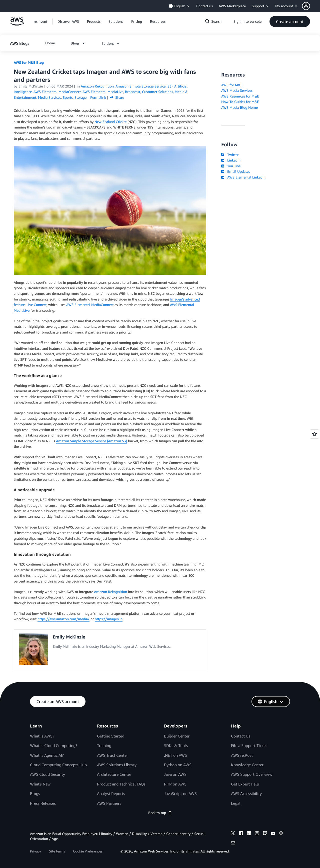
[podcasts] (281, 834)
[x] (233, 834)
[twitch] (265, 834)
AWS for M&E (232, 85)
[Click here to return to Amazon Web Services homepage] (17, 24)
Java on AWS (175, 774)
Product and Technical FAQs (121, 784)
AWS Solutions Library (117, 765)
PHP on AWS (175, 784)
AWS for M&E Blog (29, 62)
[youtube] (273, 834)
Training (104, 745)
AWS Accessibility (246, 793)
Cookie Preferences (88, 851)
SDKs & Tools (176, 745)
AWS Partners (109, 803)
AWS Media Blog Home (239, 107)
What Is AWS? (42, 736)
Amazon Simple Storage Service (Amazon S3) (91, 441)
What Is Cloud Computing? (54, 745)
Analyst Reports (111, 793)
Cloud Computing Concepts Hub (58, 765)
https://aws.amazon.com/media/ (63, 619)
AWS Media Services (237, 90)
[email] (233, 843)
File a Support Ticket (249, 745)
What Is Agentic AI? (47, 755)
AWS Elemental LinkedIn (243, 177)
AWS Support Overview (252, 774)
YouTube (231, 166)
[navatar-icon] (306, 6)
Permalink (98, 97)
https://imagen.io (109, 619)
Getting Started (111, 736)
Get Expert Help (245, 784)
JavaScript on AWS (180, 793)
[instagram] (257, 834)
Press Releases (43, 803)
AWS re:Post (242, 755)
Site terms (57, 851)
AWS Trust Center (112, 755)
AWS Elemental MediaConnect (90, 305)
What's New (40, 784)
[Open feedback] (314, 434)
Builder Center (177, 736)
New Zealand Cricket (110, 122)
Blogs (35, 793)
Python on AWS (178, 765)
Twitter (230, 155)
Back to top (160, 813)
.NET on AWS (175, 755)
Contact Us (241, 736)
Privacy (35, 851)
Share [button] (117, 97)
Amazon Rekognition (110, 592)
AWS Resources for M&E (240, 96)
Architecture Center (114, 774)
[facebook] (241, 834)
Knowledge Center (247, 765)
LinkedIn (231, 160)
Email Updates (236, 171)
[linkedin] (249, 834)
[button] (311, 6)
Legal (236, 803)
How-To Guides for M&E (240, 102)
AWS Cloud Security (47, 774)
